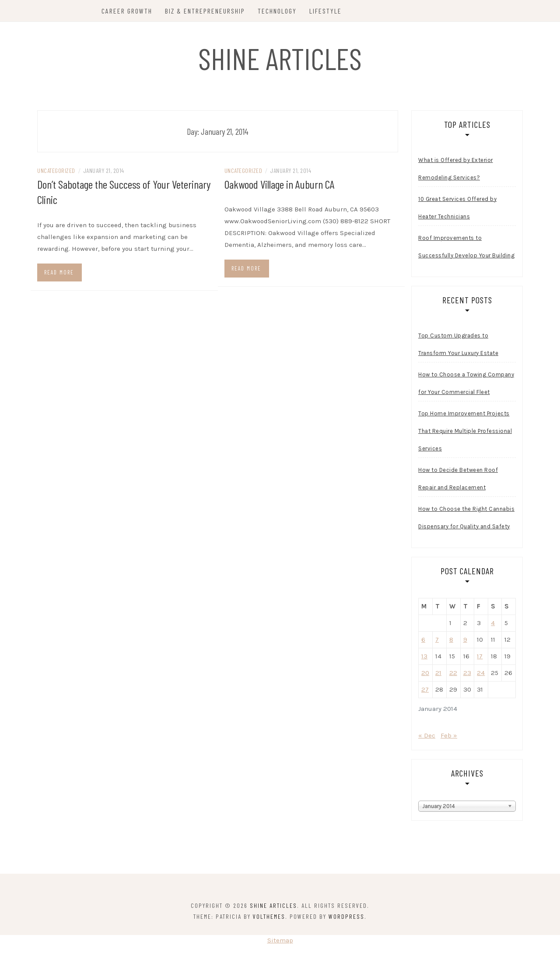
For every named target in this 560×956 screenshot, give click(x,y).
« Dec (427, 737)
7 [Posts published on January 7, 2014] (437, 641)
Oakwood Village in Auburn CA (280, 185)
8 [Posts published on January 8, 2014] (451, 641)
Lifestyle (326, 11)
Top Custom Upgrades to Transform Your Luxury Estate (458, 346)
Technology (278, 11)
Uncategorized (56, 172)
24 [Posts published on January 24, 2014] (481, 674)
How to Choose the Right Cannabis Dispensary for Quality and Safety (466, 519)
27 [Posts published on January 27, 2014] (425, 691)
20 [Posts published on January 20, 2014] (425, 674)
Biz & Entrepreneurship (206, 11)
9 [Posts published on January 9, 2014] (465, 641)
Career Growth (128, 11)
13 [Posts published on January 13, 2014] (424, 657)
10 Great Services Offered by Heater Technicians (457, 209)
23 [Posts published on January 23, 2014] (467, 674)
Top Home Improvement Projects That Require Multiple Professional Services (465, 432)
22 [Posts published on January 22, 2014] (453, 674)
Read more (59, 273)
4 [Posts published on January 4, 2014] (493, 624)
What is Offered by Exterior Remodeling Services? (456, 170)
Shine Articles (280, 58)
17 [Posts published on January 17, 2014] (480, 657)
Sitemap (280, 942)
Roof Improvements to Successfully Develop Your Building (466, 248)
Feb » (449, 737)
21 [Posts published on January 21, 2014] (438, 674)
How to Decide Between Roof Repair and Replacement (458, 480)
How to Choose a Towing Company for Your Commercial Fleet (466, 385)
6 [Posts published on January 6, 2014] (423, 641)
